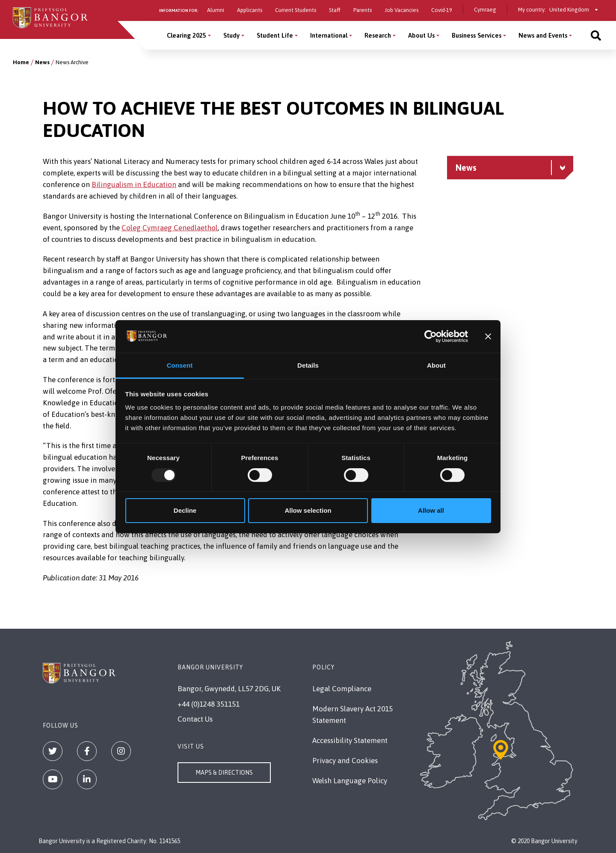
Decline (185, 510)
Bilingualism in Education (134, 184)
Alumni (216, 10)
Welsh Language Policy (350, 781)
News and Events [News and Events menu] (543, 35)
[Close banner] (488, 336)
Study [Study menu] (231, 35)
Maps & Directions (224, 773)
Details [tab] (308, 365)
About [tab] (436, 365)
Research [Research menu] (378, 35)
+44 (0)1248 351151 (209, 704)
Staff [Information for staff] (335, 10)
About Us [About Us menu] (421, 35)
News (42, 62)
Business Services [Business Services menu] (477, 35)
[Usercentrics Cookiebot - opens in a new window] (431, 336)
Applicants (250, 10)
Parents (363, 10)
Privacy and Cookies (345, 761)
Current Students (296, 10)
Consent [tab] (180, 365)
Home (21, 62)
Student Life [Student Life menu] (275, 35)
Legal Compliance (342, 689)
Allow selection (308, 510)
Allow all (431, 510)
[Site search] (596, 35)
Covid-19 (442, 10)
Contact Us (195, 719)
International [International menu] (329, 35)
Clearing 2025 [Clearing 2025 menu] (187, 35)
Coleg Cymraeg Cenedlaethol (170, 228)
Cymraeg (485, 10)
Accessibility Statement (350, 740)
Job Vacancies (401, 10)
